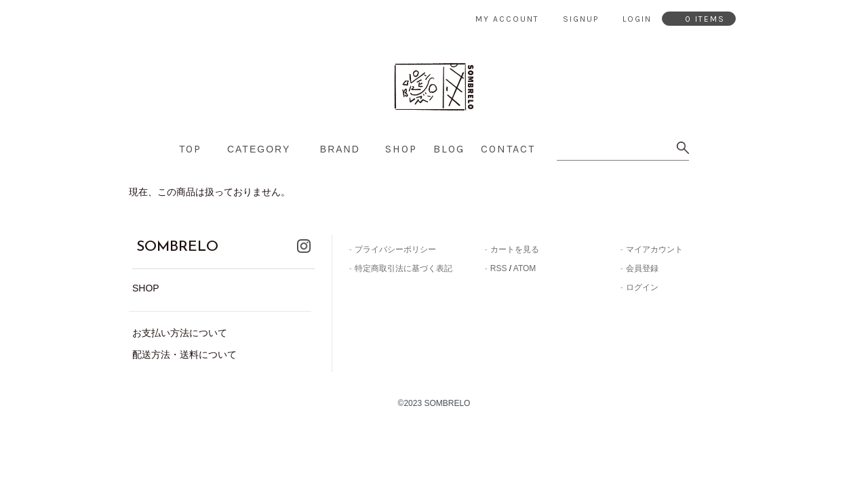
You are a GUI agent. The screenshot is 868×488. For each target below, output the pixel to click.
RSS (499, 268)
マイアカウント (654, 249)
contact (508, 149)
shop (401, 149)
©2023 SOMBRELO (434, 399)
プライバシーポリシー (395, 249)
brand (340, 149)
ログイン (642, 287)
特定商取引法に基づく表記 (403, 268)
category (259, 149)
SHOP (146, 283)
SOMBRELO (164, 245)
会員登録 (642, 268)
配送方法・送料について (184, 349)
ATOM (525, 268)
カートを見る (515, 249)
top (190, 149)
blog (449, 149)
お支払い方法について (180, 327)
